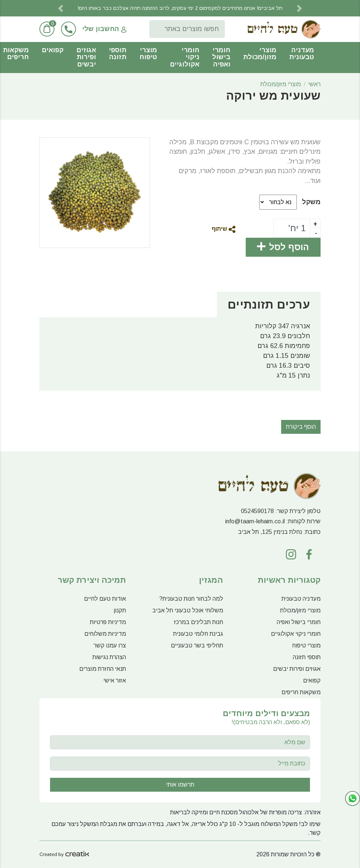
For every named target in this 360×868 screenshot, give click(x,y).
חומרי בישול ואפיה (221, 57)
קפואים (53, 50)
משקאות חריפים (301, 692)
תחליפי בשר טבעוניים (197, 645)
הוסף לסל (289, 247)
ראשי (314, 84)
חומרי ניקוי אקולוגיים (185, 57)
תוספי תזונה (118, 54)
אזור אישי (115, 680)
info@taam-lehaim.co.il (255, 521)
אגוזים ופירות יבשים (86, 57)
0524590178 (257, 511)
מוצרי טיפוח (148, 54)
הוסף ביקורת (301, 427)
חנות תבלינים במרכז (198, 622)
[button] (61, 8)
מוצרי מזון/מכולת (260, 54)
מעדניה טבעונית (302, 54)
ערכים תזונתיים (269, 305)
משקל (311, 202)
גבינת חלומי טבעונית (198, 634)
